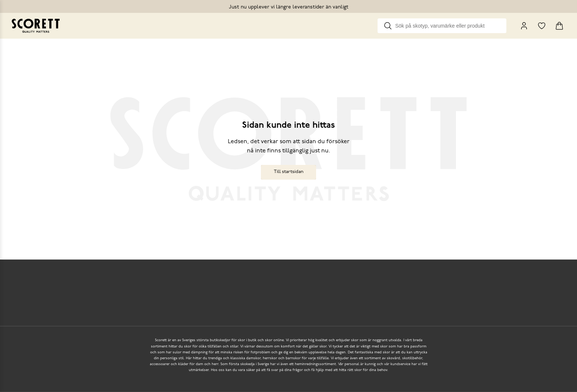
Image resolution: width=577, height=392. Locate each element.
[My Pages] (524, 26)
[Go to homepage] (36, 26)
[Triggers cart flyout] (559, 26)
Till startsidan (289, 172)
